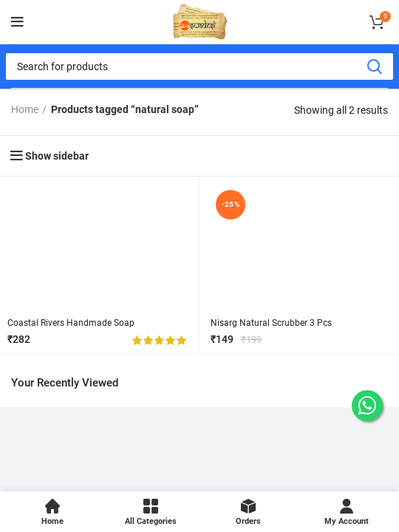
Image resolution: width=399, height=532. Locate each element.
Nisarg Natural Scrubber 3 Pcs (271, 323)
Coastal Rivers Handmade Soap (71, 323)
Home (25, 109)
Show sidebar (57, 156)
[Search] (199, 66)
